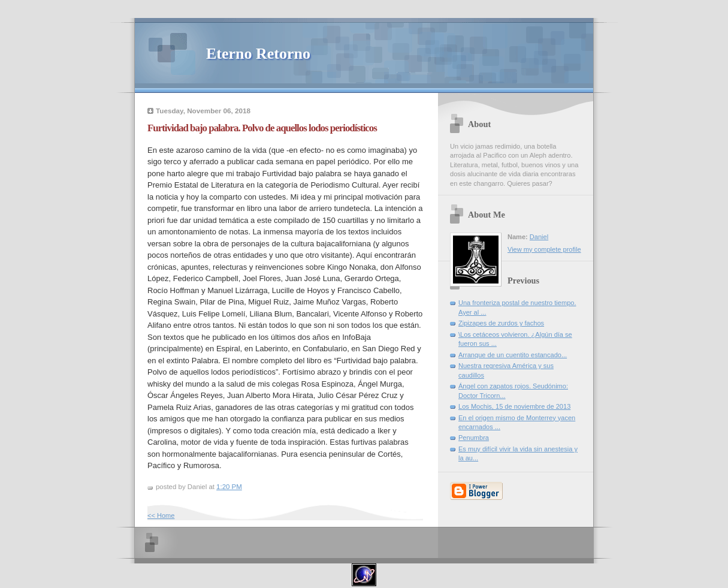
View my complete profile (544, 249)
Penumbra (474, 438)
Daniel (539, 237)
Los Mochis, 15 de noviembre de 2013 (514, 406)
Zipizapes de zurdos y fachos (501, 323)
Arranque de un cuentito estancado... (513, 355)
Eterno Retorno (258, 54)
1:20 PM (229, 487)
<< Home (161, 515)
